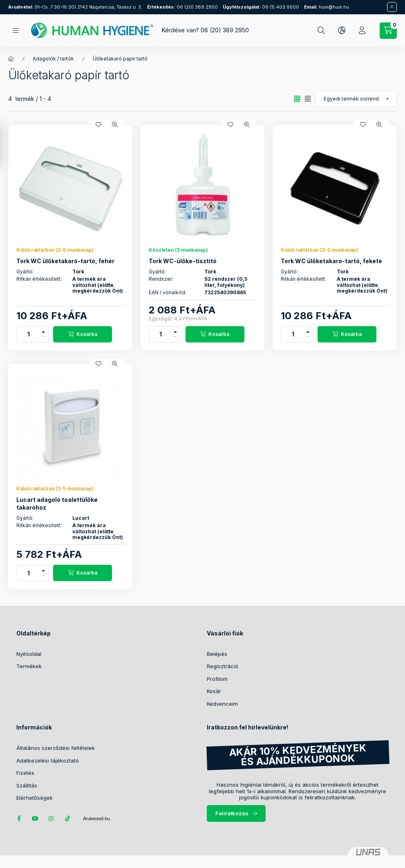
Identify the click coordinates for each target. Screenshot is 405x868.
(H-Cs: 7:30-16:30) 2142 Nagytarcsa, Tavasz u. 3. (75, 7)
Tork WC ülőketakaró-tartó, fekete (331, 261)
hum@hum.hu (327, 7)
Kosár (214, 691)
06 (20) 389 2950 (182, 7)
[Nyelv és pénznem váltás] (342, 31)
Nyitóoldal (29, 654)
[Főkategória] (11, 59)
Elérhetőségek (35, 798)
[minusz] (43, 338)
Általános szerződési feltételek (56, 748)
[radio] (308, 99)
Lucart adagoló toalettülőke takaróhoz (57, 503)
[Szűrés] (8, 144)
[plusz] (43, 330)
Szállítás (27, 785)
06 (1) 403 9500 (261, 7)
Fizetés (25, 773)
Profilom (217, 679)
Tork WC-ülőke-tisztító (183, 261)
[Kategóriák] (16, 30)
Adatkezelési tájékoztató (48, 761)
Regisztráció (223, 666)
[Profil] (362, 31)
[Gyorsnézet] (115, 125)
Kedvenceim (222, 704)
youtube (35, 819)
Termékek (29, 666)
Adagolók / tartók (53, 59)
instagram (51, 819)
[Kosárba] (83, 334)
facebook (19, 819)
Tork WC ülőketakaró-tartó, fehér (65, 261)
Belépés (217, 654)
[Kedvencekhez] (98, 125)
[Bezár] (392, 7)
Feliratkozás (232, 813)
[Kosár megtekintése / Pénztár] (388, 31)
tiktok (68, 819)
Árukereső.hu (96, 819)
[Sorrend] (356, 99)
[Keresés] (321, 31)
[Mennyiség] (29, 334)
